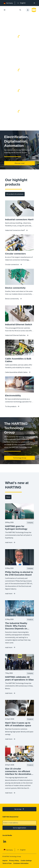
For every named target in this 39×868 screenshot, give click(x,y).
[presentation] (21, 3)
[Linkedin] (5, 841)
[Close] (34, 3)
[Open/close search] (20, 10)
